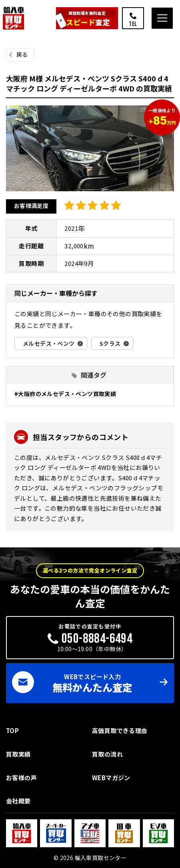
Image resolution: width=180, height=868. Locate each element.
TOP (12, 730)
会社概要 (18, 801)
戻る (22, 54)
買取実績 (18, 754)
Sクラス (110, 343)
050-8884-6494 (97, 639)
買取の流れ (107, 754)
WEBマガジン (111, 778)
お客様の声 (21, 778)
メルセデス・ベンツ (49, 343)
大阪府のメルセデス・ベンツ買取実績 (67, 394)
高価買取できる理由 (120, 730)
